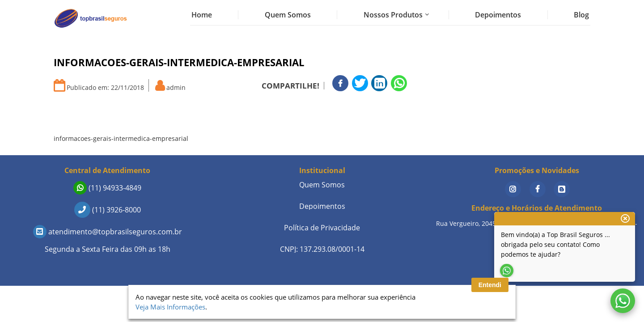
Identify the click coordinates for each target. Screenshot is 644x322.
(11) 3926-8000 (108, 210)
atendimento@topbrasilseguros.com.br (108, 232)
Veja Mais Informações (170, 307)
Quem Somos (288, 15)
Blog (581, 15)
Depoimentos (498, 15)
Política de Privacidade (322, 228)
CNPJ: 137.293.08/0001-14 (322, 249)
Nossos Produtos (393, 15)
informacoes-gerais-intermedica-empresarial (121, 138)
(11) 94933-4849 (107, 188)
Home (202, 15)
